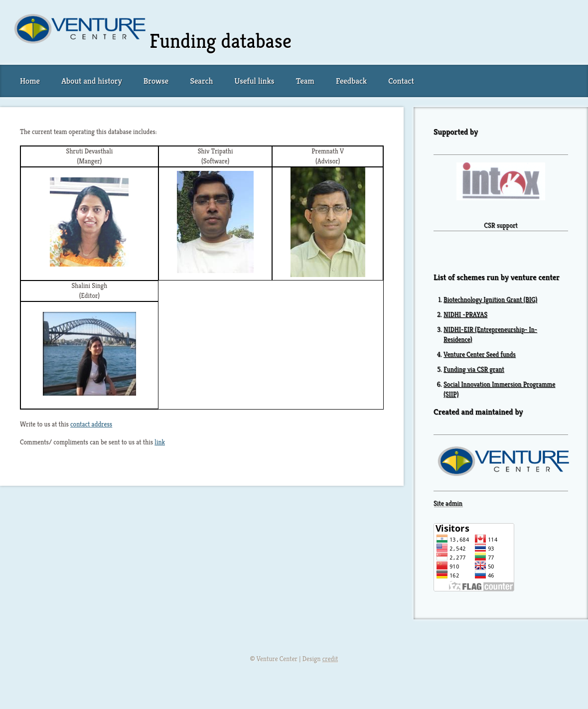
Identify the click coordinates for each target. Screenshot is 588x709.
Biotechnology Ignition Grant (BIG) (490, 300)
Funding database (220, 41)
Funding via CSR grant (474, 369)
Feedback (351, 81)
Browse (156, 81)
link (160, 442)
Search (201, 81)
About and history (91, 81)
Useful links (255, 81)
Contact (401, 81)
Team (305, 81)
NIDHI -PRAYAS (465, 315)
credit (330, 659)
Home (30, 81)
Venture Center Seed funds (480, 354)
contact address (91, 424)
